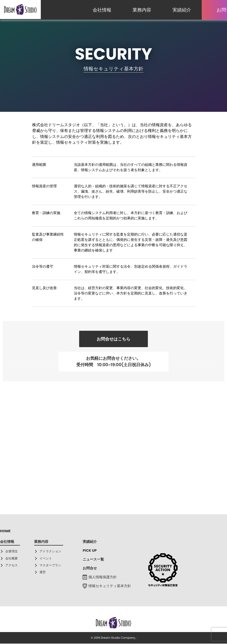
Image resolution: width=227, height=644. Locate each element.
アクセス (12, 565)
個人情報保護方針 (100, 577)
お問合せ (90, 569)
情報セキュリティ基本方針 (107, 586)
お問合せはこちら (113, 339)
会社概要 (12, 559)
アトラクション (50, 552)
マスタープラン (50, 565)
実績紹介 (182, 10)
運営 (43, 572)
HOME (5, 531)
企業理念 (12, 552)
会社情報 (102, 10)
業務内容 (142, 10)
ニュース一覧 (93, 560)
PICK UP (90, 551)
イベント (46, 559)
